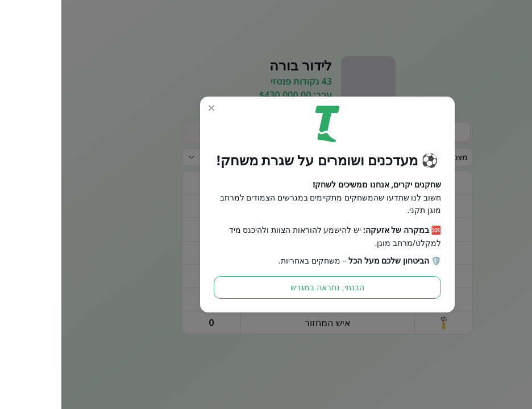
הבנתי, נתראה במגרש (266, 287)
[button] (150, 108)
